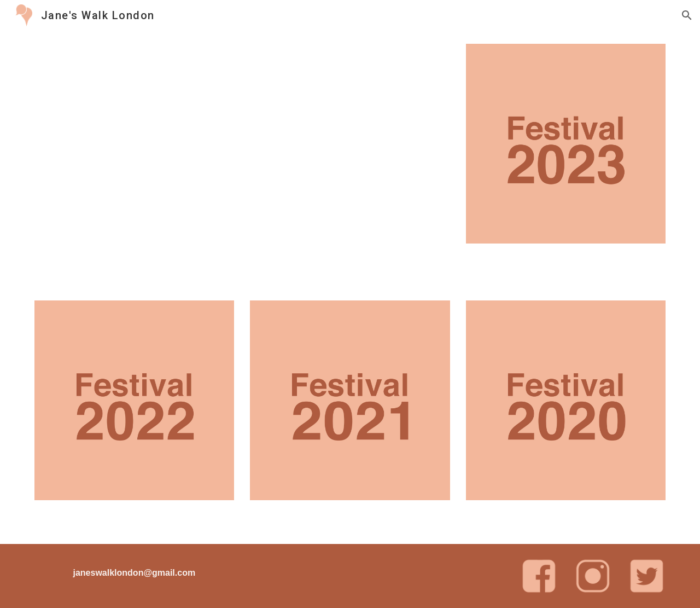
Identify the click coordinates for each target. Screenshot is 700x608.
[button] (687, 15)
